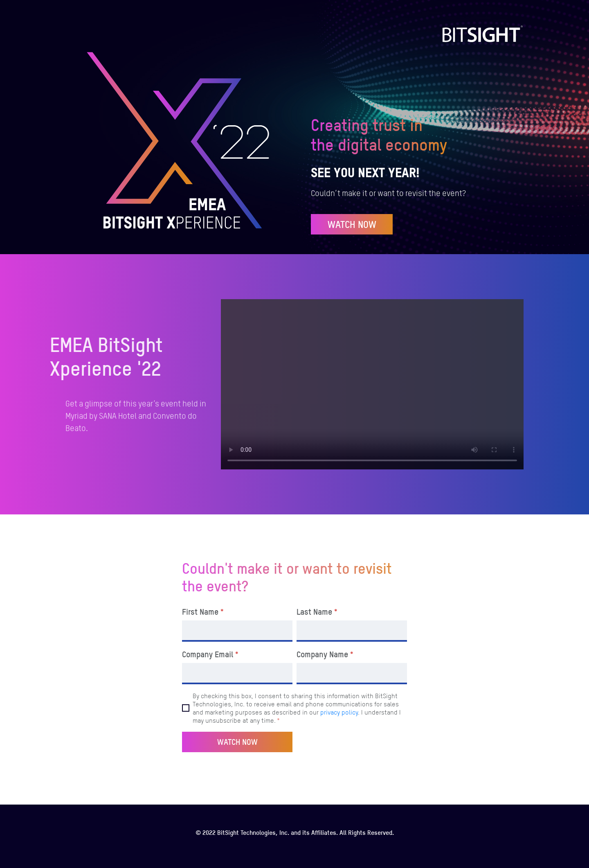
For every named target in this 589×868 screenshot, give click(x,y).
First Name (203, 612)
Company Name (325, 654)
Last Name (317, 612)
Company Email (211, 654)
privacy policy (339, 712)
